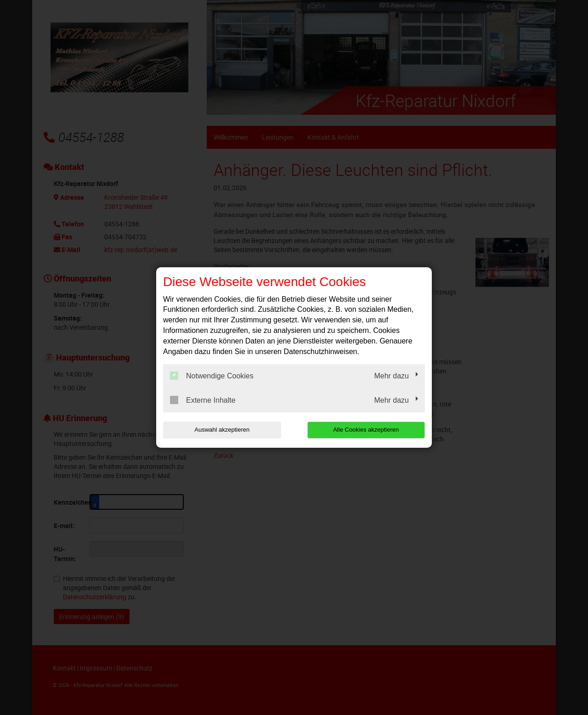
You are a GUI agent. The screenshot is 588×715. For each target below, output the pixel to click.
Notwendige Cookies (212, 376)
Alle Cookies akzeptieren (366, 430)
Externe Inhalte (203, 400)
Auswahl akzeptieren (222, 430)
